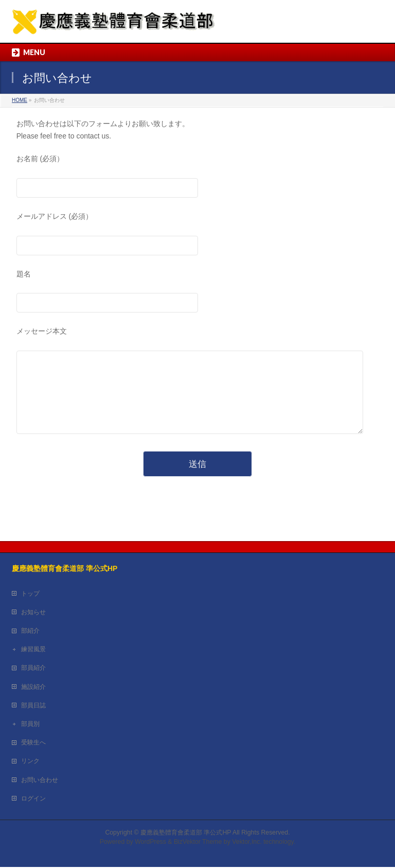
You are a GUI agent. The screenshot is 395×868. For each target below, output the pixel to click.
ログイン (33, 800)
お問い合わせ (40, 781)
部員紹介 (33, 669)
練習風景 (33, 650)
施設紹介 (33, 688)
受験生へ (33, 743)
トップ (30, 595)
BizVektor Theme (198, 843)
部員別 (30, 725)
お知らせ (33, 613)
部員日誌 (33, 706)
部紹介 (30, 632)
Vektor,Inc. (247, 843)
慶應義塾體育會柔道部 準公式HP (186, 834)
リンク (30, 762)
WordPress (150, 843)
